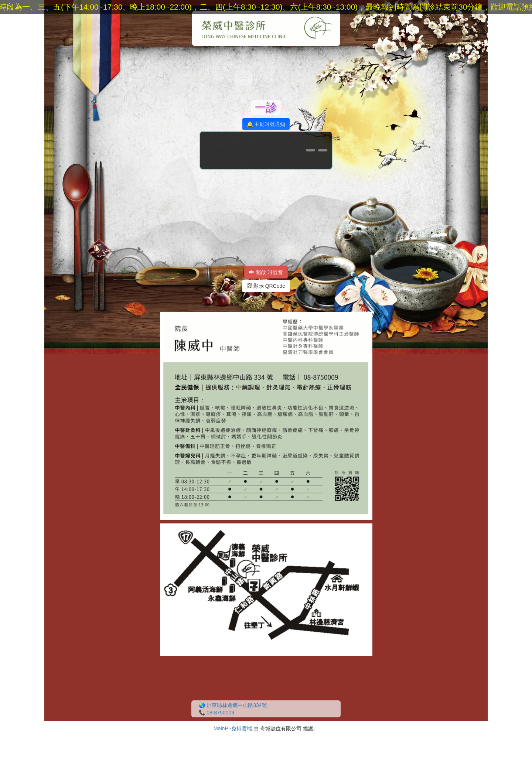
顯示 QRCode (266, 286)
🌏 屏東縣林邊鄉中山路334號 (233, 705)
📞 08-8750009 (216, 713)
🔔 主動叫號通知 (266, 124)
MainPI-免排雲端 (233, 728)
